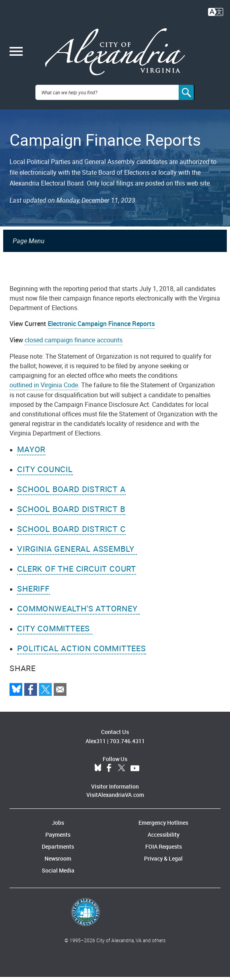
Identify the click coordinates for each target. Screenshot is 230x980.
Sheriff (33, 592)
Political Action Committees (82, 651)
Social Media (58, 874)
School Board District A (71, 492)
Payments (58, 838)
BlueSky (98, 771)
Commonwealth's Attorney (78, 612)
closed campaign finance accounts (74, 343)
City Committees (55, 632)
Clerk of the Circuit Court (77, 572)
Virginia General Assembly (77, 552)
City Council (45, 472)
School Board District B (71, 512)
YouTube (135, 771)
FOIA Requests (164, 850)
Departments (58, 850)
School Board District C (71, 532)
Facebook (109, 771)
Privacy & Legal (163, 862)
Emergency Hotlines (163, 826)
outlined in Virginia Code (44, 388)
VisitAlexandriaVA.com (115, 798)
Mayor (31, 452)
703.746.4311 (127, 744)
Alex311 (96, 744)
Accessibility (164, 838)
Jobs (58, 826)
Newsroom (58, 862)
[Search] (187, 96)
